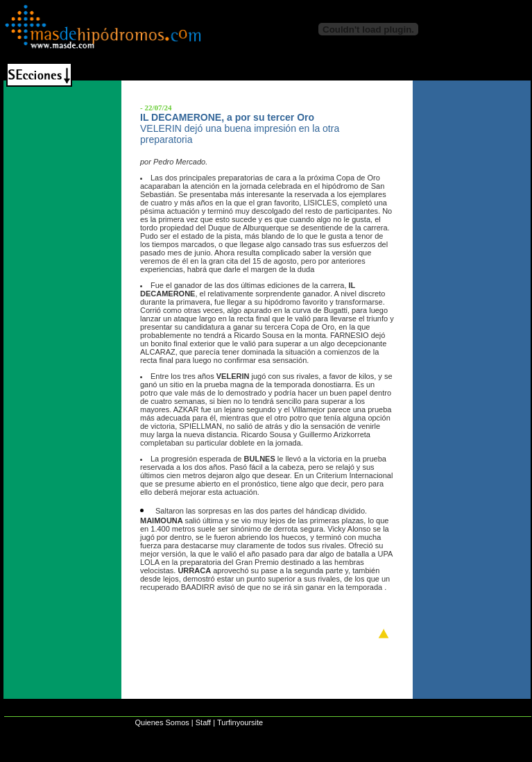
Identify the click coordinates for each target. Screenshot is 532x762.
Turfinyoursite (240, 722)
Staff (203, 722)
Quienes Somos (162, 722)
